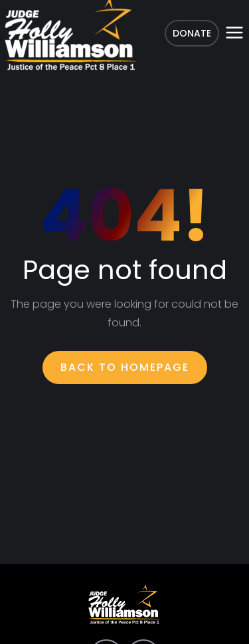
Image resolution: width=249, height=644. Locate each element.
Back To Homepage (125, 367)
